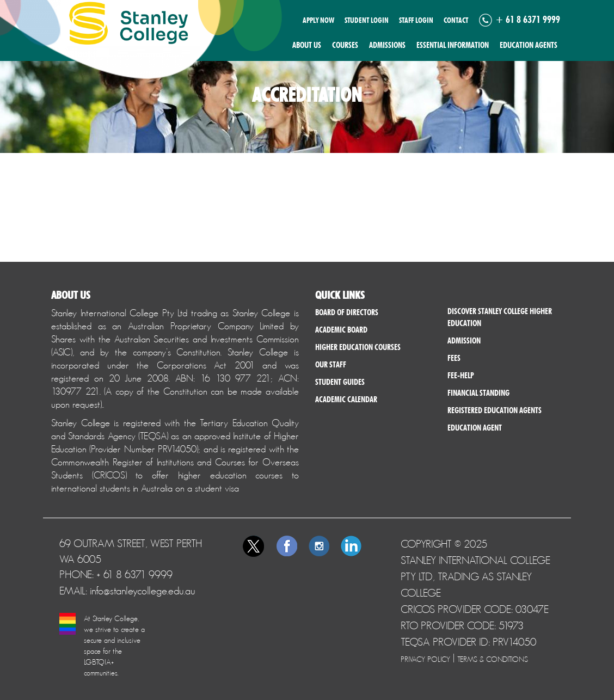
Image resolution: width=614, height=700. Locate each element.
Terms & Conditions (493, 659)
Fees (454, 358)
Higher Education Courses (358, 347)
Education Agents (529, 45)
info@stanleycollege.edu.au (143, 591)
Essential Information (453, 45)
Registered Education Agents (495, 410)
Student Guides (340, 382)
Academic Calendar (346, 400)
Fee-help (461, 376)
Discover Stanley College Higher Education (500, 317)
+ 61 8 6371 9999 (528, 19)
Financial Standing (478, 393)
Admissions (387, 45)
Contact (456, 20)
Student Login (367, 20)
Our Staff (331, 365)
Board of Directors (347, 312)
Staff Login (416, 20)
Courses (345, 45)
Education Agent (475, 428)
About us (307, 45)
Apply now (318, 20)
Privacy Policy (425, 659)
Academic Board (341, 330)
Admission (464, 341)
